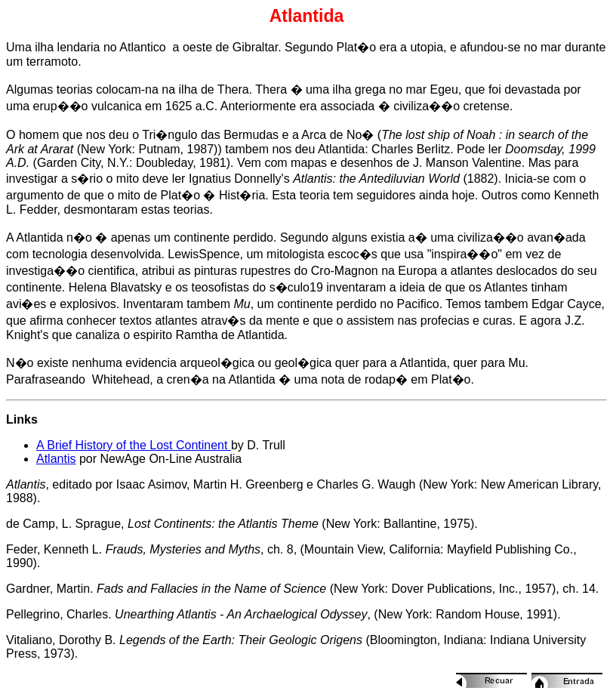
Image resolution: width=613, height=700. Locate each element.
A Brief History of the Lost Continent (134, 445)
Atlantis (56, 459)
